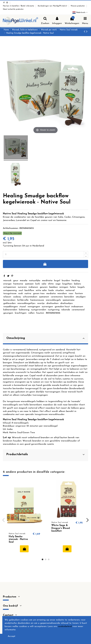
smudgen (81, 297)
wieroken (62, 294)
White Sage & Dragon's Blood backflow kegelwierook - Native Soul (61, 531)
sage (58, 284)
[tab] (45, 339)
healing (76, 281)
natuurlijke (35, 281)
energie (7, 284)
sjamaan (29, 284)
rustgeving (54, 310)
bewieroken (9, 300)
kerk (38, 284)
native (28, 294)
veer (71, 294)
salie (44, 284)
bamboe (54, 287)
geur (16, 281)
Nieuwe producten (78, 6)
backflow (29, 290)
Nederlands (80, 13)
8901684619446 (53, 313)
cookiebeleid (65, 626)
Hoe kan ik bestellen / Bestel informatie (19, 6)
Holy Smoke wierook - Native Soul (18, 539)
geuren (44, 287)
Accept (11, 636)
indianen (33, 287)
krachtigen (21, 313)
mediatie (51, 294)
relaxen (7, 297)
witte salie (41, 290)
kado (51, 290)
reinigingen (34, 307)
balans (77, 284)
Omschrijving (45, 338)
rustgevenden (39, 310)
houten (40, 313)
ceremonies (57, 297)
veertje (41, 303)
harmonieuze (37, 300)
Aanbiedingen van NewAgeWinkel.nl (53, 6)
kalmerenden (10, 310)
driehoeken (52, 303)
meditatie (47, 281)
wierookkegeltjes (26, 303)
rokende (66, 310)
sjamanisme (69, 300)
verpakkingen (11, 307)
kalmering (24, 310)
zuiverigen (47, 307)
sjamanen (44, 297)
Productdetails (45, 455)
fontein (79, 294)
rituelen (60, 290)
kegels (81, 287)
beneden (69, 297)
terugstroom (10, 294)
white (51, 284)
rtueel (23, 307)
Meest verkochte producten (13, 9)
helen (73, 287)
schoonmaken (30, 297)
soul (21, 290)
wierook (7, 281)
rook (20, 294)
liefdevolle (23, 300)
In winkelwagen (45, 264)
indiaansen (77, 307)
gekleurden (9, 303)
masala (24, 281)
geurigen (8, 313)
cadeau (17, 297)
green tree (39, 294)
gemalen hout (62, 307)
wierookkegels (53, 300)
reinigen (64, 287)
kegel (57, 281)
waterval (70, 290)
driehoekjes (66, 303)
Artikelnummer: (11, 228)
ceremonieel (78, 310)
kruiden (66, 281)
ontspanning (10, 290)
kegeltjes (67, 284)
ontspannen (10, 287)
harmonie (18, 284)
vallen (31, 313)
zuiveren (22, 287)
